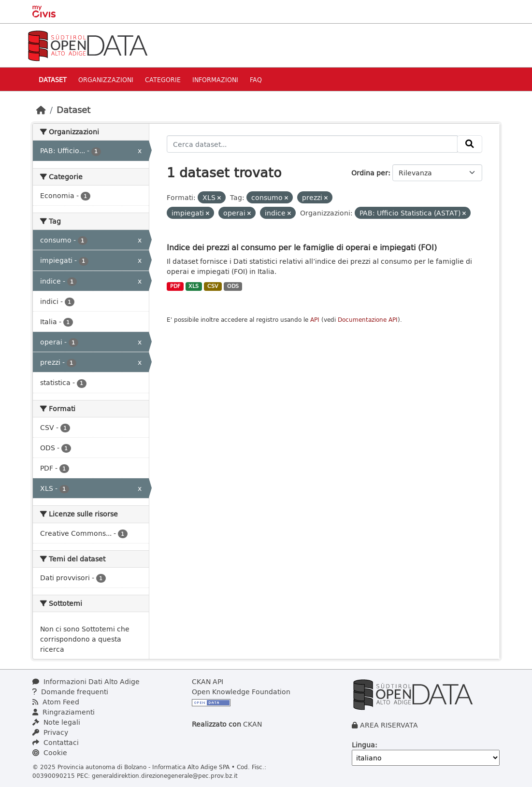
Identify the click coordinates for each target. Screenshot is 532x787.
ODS (233, 286)
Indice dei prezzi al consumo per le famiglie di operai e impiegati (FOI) (302, 247)
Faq (256, 79)
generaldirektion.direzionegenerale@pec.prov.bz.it (165, 775)
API (315, 320)
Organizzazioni (106, 79)
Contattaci (56, 742)
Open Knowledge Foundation (241, 692)
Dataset (53, 79)
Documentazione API (368, 320)
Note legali (56, 722)
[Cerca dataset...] (312, 144)
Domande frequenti (70, 692)
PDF (175, 286)
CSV (213, 286)
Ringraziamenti (64, 712)
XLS (194, 286)
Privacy (50, 732)
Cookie (50, 752)
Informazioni (215, 79)
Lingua (363, 745)
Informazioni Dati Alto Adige (86, 681)
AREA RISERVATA (389, 725)
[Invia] (470, 144)
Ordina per (370, 173)
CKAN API (208, 681)
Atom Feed (56, 702)
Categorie (163, 79)
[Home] (41, 110)
